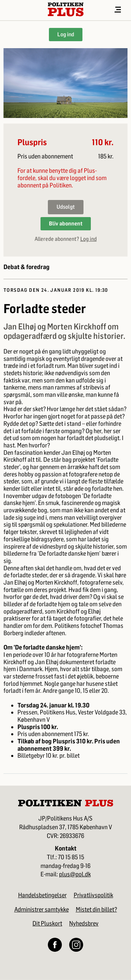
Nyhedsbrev (84, 923)
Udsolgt (66, 207)
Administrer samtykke (42, 910)
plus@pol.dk (75, 874)
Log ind (66, 34)
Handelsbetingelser (42, 895)
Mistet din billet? (96, 910)
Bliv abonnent (66, 224)
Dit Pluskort (47, 923)
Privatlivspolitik (93, 895)
